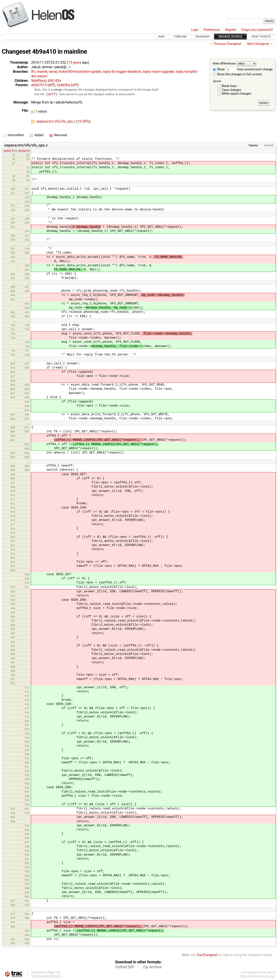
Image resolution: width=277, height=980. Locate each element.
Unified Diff (125, 967)
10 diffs (84, 122)
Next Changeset (258, 44)
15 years (75, 62)
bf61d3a (54, 81)
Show (219, 69)
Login (195, 30)
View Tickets (261, 36)
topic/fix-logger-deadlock (122, 72)
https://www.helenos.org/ (258, 976)
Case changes (231, 90)
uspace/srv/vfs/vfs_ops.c (56, 122)
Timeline (180, 36)
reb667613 (10, 151)
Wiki (162, 36)
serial (53, 72)
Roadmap (203, 36)
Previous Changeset (228, 44)
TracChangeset (207, 955)
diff (51, 85)
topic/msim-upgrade (159, 72)
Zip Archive (152, 967)
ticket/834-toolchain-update (80, 72)
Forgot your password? (257, 30)
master (42, 72)
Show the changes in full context (237, 74)
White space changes (236, 94)
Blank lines (229, 86)
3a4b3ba (63, 85)
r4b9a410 (24, 151)
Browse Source (230, 36)
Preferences (212, 30)
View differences (224, 64)
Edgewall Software (48, 976)
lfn (33, 72)
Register (231, 30)
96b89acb (39, 81)
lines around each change (249, 69)
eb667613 (39, 85)
